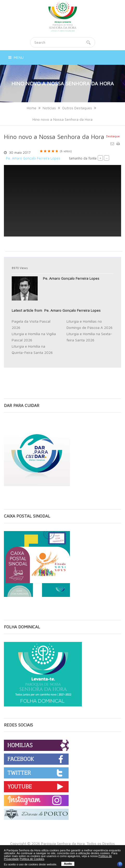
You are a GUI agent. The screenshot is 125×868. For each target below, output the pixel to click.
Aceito (68, 864)
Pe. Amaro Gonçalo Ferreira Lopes (33, 158)
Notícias (49, 108)
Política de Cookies (32, 859)
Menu (16, 57)
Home (32, 108)
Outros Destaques (77, 108)
